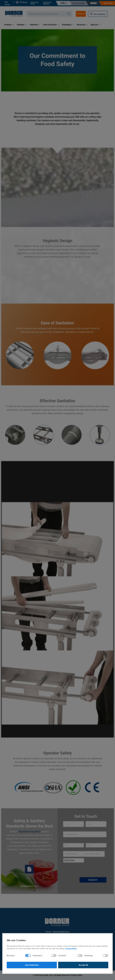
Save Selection (32, 965)
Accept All (83, 965)
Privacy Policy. (71, 949)
